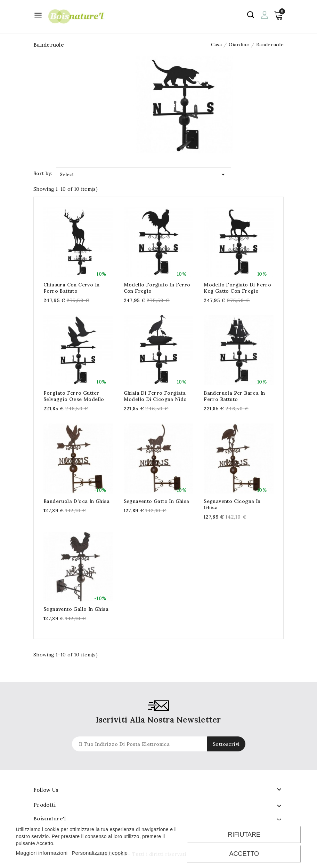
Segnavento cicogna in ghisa (232, 504)
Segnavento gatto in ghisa (157, 501)
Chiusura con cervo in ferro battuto (71, 288)
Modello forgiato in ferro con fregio (157, 288)
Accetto (244, 854)
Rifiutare (244, 835)
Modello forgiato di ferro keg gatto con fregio (237, 288)
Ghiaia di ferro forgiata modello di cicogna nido (155, 396)
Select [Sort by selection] (144, 173)
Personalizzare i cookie (100, 853)
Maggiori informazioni (42, 853)
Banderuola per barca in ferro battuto (234, 396)
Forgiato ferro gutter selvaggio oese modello (74, 396)
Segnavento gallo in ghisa (76, 609)
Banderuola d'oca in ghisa (76, 501)
